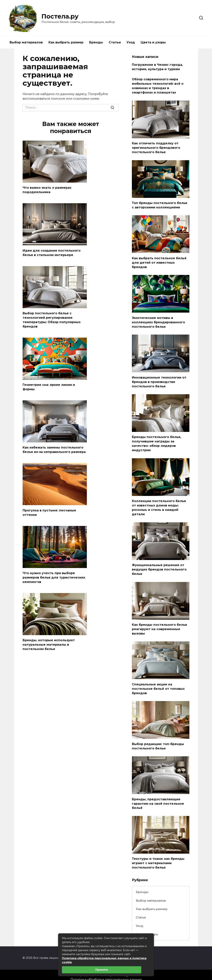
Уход (131, 42)
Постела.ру (60, 16)
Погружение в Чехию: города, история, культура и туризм (157, 67)
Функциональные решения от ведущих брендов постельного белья (159, 566)
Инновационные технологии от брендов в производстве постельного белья (159, 380)
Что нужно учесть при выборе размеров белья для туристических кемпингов (54, 576)
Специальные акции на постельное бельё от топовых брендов (158, 685)
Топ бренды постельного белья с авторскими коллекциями (160, 204)
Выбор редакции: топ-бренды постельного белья (158, 742)
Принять (102, 970)
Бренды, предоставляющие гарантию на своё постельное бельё (158, 799)
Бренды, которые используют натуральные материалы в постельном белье (49, 643)
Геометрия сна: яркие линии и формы (49, 386)
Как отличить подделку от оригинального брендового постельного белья (156, 147)
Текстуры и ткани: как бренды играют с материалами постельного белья (158, 858)
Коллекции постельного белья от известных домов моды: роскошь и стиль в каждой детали (159, 505)
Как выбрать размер (66, 42)
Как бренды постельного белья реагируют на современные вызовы (159, 626)
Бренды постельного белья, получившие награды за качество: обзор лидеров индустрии (157, 441)
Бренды (96, 42)
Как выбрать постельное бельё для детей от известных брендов (159, 261)
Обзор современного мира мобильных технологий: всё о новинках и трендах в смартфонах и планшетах (158, 85)
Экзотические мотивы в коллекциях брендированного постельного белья (158, 320)
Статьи (115, 42)
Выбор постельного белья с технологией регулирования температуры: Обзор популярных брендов (52, 319)
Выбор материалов (26, 42)
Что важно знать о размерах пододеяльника (47, 190)
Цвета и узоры (153, 42)
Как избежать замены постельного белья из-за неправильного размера (54, 448)
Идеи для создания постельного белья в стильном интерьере (52, 252)
